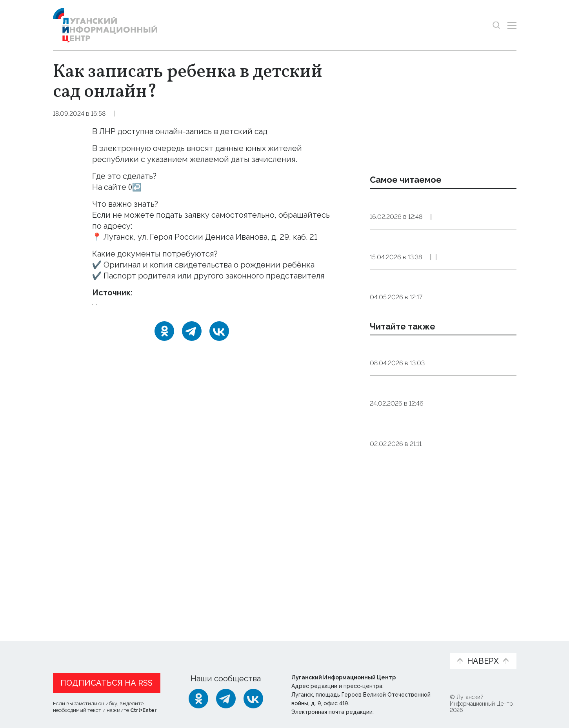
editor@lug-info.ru (402, 710)
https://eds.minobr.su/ (172, 187)
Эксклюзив (461, 308)
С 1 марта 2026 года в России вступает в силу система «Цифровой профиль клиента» (443, 212)
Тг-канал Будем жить (177, 293)
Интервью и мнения (241, 651)
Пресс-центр (359, 651)
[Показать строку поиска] (496, 25)
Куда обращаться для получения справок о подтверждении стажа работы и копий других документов (439, 273)
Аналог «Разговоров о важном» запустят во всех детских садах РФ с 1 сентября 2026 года (443, 420)
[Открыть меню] (512, 25)
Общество (161, 114)
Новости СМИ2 (76, 600)
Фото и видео (305, 651)
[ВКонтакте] (219, 342)
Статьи (104, 647)
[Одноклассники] (164, 342)
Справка (125, 114)
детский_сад (115, 310)
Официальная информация (149, 651)
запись (156, 310)
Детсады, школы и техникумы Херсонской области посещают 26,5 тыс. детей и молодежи (442, 531)
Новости (67, 647)
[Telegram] (192, 342)
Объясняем (419, 647)
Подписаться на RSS (106, 681)
